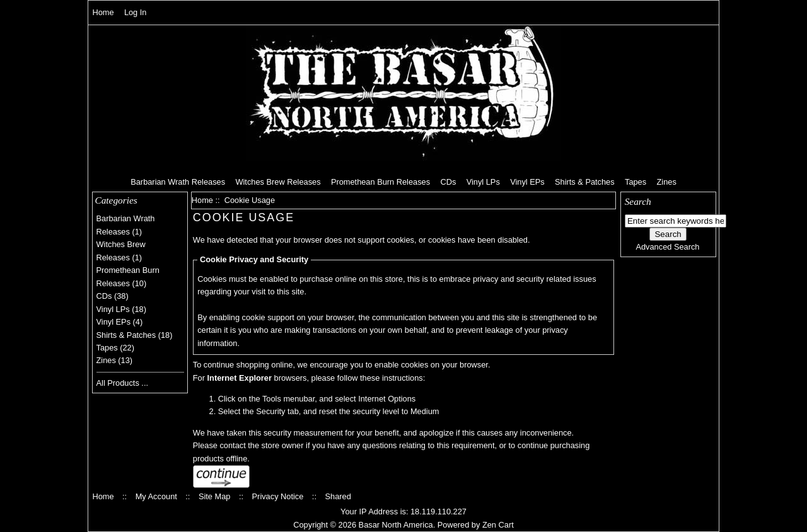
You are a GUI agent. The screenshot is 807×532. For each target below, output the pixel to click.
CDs (448, 182)
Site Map (215, 496)
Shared (338, 496)
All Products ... (123, 383)
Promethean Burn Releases (380, 182)
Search (638, 201)
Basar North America (396, 525)
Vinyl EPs (527, 182)
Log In (136, 12)
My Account (156, 496)
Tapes (636, 182)
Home (103, 12)
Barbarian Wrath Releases (178, 182)
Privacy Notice (278, 496)
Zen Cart (498, 525)
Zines (666, 182)
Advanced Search (667, 247)
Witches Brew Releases (278, 182)
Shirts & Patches (585, 182)
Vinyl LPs (483, 182)
